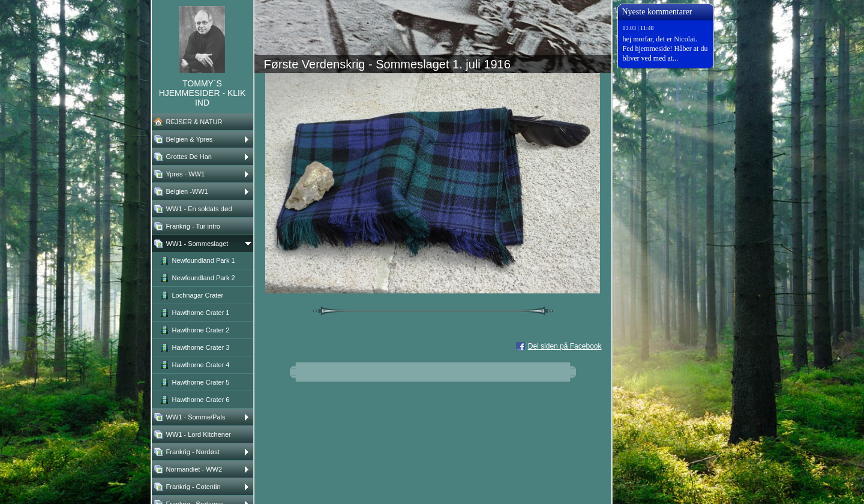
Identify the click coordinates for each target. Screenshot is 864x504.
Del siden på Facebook (565, 346)
